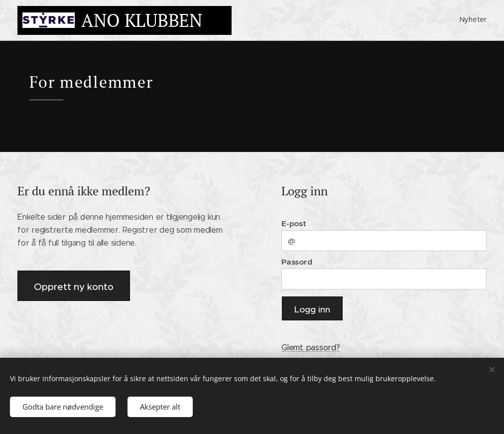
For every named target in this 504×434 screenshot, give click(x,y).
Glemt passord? (311, 348)
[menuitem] (485, 20)
